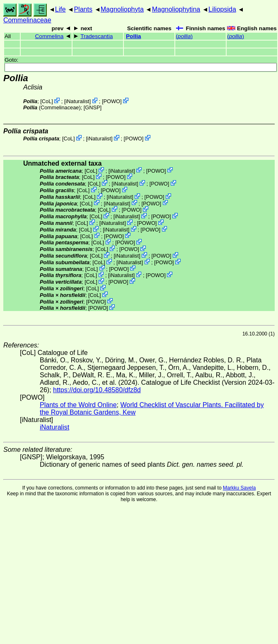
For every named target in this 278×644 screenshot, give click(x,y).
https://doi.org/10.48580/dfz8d (97, 390)
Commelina (50, 36)
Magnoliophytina (176, 9)
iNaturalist (77, 101)
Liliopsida (222, 9)
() (184, 36)
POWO (112, 101)
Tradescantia (97, 36)
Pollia (133, 36)
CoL (47, 101)
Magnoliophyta (122, 9)
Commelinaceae (27, 20)
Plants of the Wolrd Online (78, 405)
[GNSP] (93, 107)
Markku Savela (239, 488)
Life (60, 9)
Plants (83, 9)
